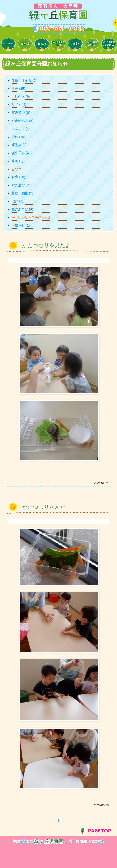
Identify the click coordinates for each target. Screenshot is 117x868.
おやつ (17, 169)
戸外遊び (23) (22, 185)
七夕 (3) (17, 201)
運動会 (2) (19, 145)
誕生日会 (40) (22, 153)
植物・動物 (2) (22, 193)
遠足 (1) (17, 161)
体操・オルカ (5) (24, 80)
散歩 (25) (18, 89)
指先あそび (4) (22, 209)
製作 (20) (18, 137)
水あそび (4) (21, 129)
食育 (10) (18, 177)
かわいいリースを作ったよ (31, 217)
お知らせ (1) (21, 225)
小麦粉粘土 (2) (22, 121)
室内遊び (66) (22, 113)
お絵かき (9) (21, 97)
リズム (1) (19, 105)
